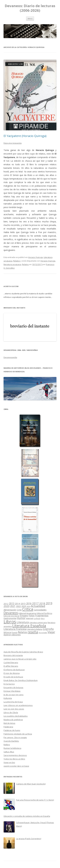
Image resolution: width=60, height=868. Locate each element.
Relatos (17, 261)
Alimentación (10, 610)
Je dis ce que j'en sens (14, 695)
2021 (13, 606)
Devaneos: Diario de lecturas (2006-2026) (30, 8)
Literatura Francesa (15, 629)
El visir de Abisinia (12, 673)
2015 (23, 604)
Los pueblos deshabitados (16, 716)
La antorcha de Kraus (13, 702)
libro (43, 618)
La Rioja (37, 618)
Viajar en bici (9, 762)
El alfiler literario (11, 666)
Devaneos (11, 613)
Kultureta (8, 698)
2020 (7, 606)
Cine (19, 610)
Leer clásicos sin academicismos (18, 705)
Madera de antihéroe (13, 720)
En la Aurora (9, 684)
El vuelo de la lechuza (13, 677)
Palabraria (8, 727)
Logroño (48, 629)
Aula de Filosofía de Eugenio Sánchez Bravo (23, 652)
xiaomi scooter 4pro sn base (16, 766)
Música (7, 632)
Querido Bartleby (11, 741)
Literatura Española (29, 626)
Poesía (14, 633)
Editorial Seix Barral (12, 616)
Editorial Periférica (44, 613)
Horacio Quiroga (35, 257)
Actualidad (38, 606)
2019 (49, 603)
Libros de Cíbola (11, 712)
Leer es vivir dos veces (14, 709)
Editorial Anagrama (27, 613)
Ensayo (24, 615)
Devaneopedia (10, 357)
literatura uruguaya (12, 264)
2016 (29, 603)
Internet (30, 618)
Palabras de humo (12, 730)
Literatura (23, 622)
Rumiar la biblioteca (12, 748)
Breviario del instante (13, 655)
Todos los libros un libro (14, 759)
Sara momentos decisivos (15, 755)
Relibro (7, 745)
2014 (18, 603)
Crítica (28, 609)
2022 (18, 606)
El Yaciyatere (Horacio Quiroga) (25, 136)
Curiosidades (40, 610)
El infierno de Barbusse (14, 670)
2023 (24, 606)
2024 (29, 606)
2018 (42, 603)
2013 (12, 603)
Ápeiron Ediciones (12, 635)
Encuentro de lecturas (13, 687)
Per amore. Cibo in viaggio (15, 737)
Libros (10, 622)
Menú (30, 19)
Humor (21, 618)
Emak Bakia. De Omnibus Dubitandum (21, 680)
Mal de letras (9, 723)
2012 (6, 604)
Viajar (51, 632)
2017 (35, 603)
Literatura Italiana (35, 629)
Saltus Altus (9, 752)
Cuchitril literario (11, 662)
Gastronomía (10, 618)
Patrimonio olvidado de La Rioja (18, 734)
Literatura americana (38, 623)
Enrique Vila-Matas (12, 691)
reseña (33, 632)
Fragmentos (42, 615)
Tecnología (43, 633)
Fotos (32, 615)
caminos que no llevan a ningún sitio (20, 659)
